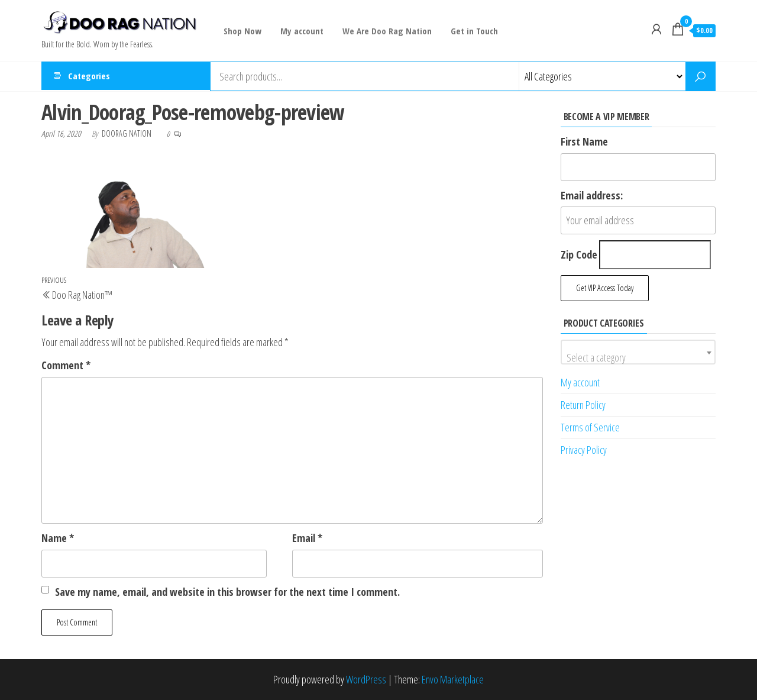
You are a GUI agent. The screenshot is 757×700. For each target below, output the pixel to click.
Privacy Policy (584, 450)
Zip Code (579, 254)
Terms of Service (590, 427)
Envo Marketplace (453, 679)
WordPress (366, 679)
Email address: (592, 195)
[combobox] (638, 352)
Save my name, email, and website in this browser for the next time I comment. (227, 592)
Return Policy (583, 405)
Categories (89, 76)
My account (301, 31)
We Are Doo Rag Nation (385, 31)
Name (58, 538)
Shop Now (242, 31)
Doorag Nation (127, 133)
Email (307, 538)
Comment (66, 365)
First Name (584, 141)
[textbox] (638, 357)
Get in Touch (471, 31)
